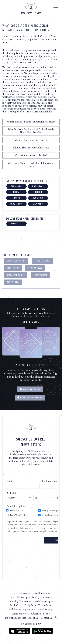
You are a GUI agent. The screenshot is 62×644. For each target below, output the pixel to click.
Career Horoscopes (20, 597)
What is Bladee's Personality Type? (31, 148)
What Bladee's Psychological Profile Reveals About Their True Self (31, 131)
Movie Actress (35, 268)
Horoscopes (26, 13)
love (27, 317)
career (47, 317)
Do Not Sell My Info (16, 618)
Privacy (47, 614)
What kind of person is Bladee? (31, 155)
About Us (33, 618)
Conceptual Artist (16, 261)
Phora (16, 192)
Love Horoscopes (42, 593)
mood (34, 317)
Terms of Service (20, 614)
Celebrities (15, 610)
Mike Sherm (16, 204)
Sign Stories (30, 610)
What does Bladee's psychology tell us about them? (31, 164)
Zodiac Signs (45, 605)
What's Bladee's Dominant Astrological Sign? (31, 122)
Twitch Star (13, 282)
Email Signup (45, 610)
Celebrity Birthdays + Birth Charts (30, 36)
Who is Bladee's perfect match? (31, 140)
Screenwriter (40, 275)
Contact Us (46, 618)
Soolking (38, 192)
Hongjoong (38, 198)
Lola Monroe (16, 186)
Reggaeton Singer (16, 275)
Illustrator (13, 268)
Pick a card (31, 322)
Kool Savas (38, 186)
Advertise (36, 614)
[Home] (31, 6)
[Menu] (56, 7)
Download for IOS (30, 389)
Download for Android (30, 398)
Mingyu (16, 198)
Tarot (38, 13)
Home (6, 36)
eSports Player (42, 261)
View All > (38, 204)
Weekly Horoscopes (42, 597)
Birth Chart (16, 605)
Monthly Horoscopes (20, 601)
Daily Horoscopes (21, 593)
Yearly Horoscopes (43, 601)
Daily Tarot (30, 605)
